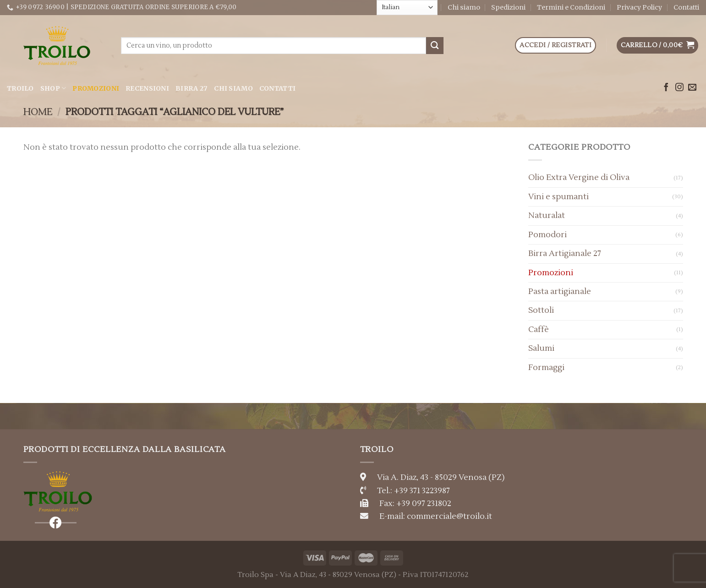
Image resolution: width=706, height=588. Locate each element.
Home (38, 112)
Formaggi (546, 367)
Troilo (20, 88)
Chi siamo (464, 7)
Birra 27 (192, 88)
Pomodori (547, 235)
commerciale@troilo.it (449, 516)
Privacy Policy (639, 7)
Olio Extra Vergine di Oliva (579, 177)
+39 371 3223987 (422, 491)
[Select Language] (407, 7)
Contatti (686, 7)
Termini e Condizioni (571, 7)
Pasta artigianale (560, 291)
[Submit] (435, 46)
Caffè (539, 329)
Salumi (541, 348)
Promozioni (96, 88)
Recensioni (147, 88)
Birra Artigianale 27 (565, 253)
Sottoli (541, 310)
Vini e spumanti (558, 197)
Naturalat (547, 215)
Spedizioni (508, 7)
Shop (53, 88)
